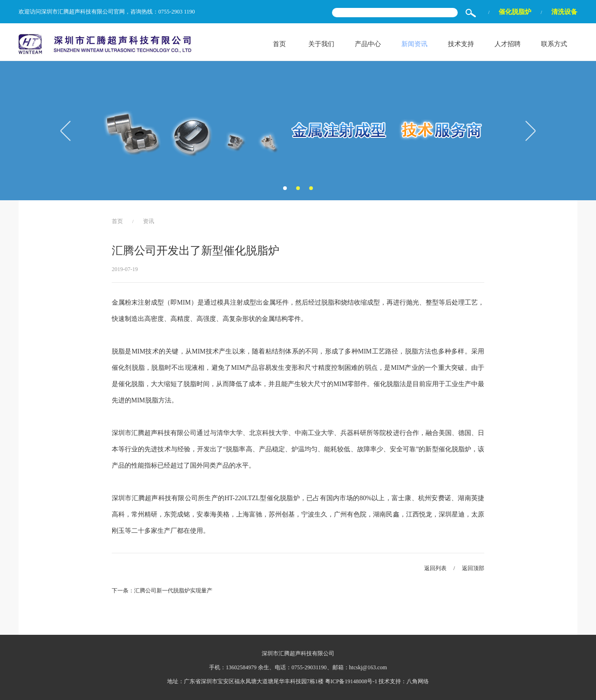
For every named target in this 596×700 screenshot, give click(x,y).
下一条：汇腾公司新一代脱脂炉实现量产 (162, 591)
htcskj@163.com (368, 667)
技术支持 (461, 44)
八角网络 (418, 681)
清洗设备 (564, 12)
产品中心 (368, 44)
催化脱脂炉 (515, 12)
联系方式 (554, 44)
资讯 (149, 221)
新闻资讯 (414, 44)
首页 (279, 44)
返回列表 (435, 568)
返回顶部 (473, 568)
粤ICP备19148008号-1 (351, 681)
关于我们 (321, 44)
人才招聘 (508, 44)
